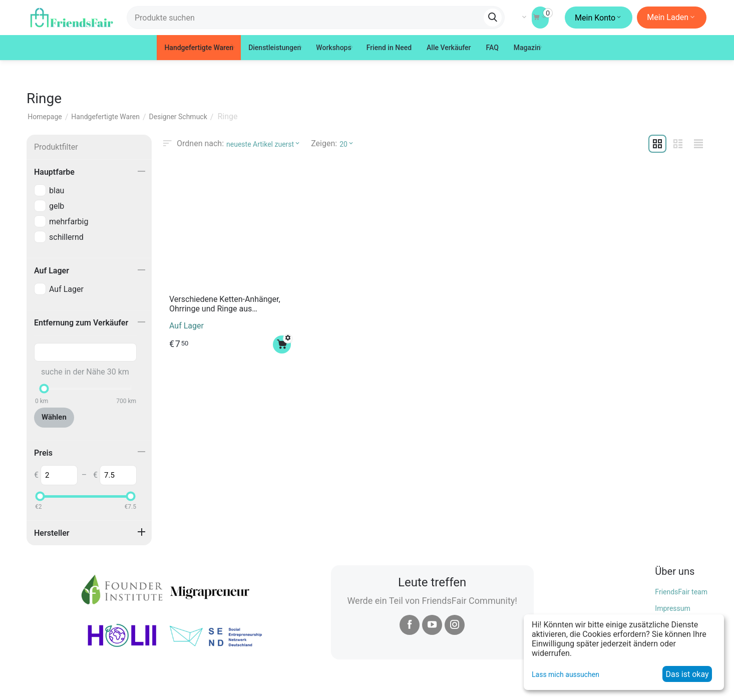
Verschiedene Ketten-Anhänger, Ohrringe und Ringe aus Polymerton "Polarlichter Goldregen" (225, 304)
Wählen (54, 417)
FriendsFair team (681, 591)
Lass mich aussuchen (566, 674)
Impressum (672, 608)
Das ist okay (687, 674)
